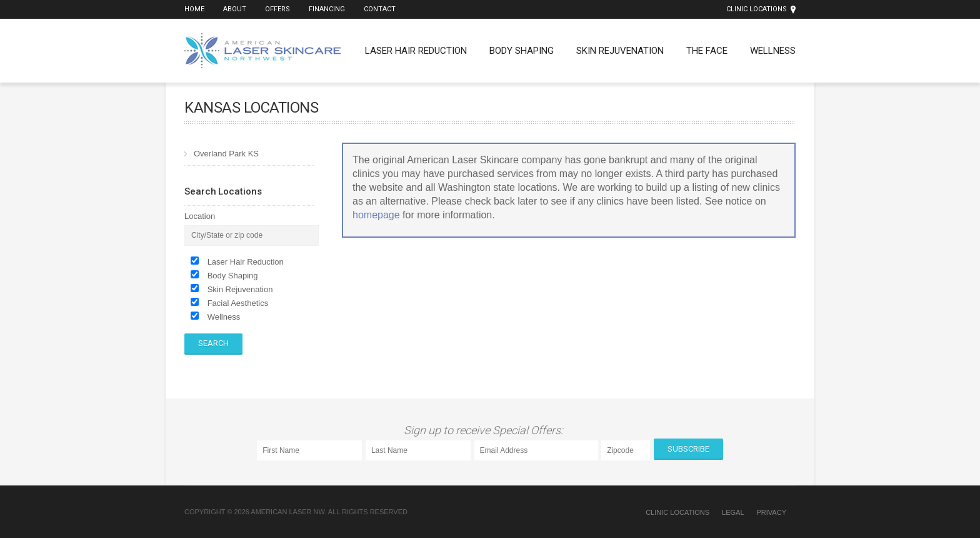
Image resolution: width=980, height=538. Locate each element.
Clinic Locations (757, 9)
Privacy (772, 512)
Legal (733, 512)
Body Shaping (522, 51)
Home (194, 9)
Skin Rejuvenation (620, 51)
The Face (707, 51)
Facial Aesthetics (238, 303)
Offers (277, 9)
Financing (327, 9)
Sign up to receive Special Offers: (486, 430)
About (235, 9)
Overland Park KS (226, 154)
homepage (376, 215)
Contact (380, 9)
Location (200, 216)
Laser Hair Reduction (416, 51)
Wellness (773, 51)
